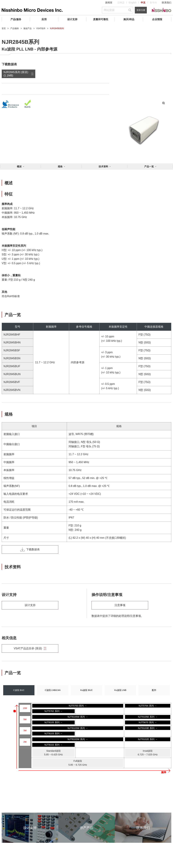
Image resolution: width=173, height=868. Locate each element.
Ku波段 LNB (120, 690)
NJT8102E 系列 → (148, 739)
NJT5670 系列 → (148, 722)
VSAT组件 (41, 28)
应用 (44, 19)
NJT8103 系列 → (53, 733)
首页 (4, 28)
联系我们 (167, 3)
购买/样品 (129, 19)
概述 (19, 166)
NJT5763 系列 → (78, 706)
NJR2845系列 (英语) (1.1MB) (16, 74)
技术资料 (103, 166)
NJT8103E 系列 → (148, 728)
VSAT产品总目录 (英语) (30, 648)
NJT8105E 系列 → (148, 717)
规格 (60, 166)
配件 (154, 690)
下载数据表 (30, 549)
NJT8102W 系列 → (78, 739)
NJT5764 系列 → (148, 706)
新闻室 (109, 3)
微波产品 (28, 28)
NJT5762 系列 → (53, 711)
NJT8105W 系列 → (78, 717)
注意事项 (120, 605)
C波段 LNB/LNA (53, 690)
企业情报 (157, 19)
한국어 (153, 3)
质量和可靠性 (101, 19)
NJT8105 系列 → (53, 722)
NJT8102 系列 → (53, 745)
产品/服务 (16, 19)
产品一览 (149, 166)
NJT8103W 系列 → (78, 728)
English (133, 3)
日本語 (121, 3)
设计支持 (72, 19)
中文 (143, 3)
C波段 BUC (19, 690)
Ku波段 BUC (87, 690)
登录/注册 (141, 10)
